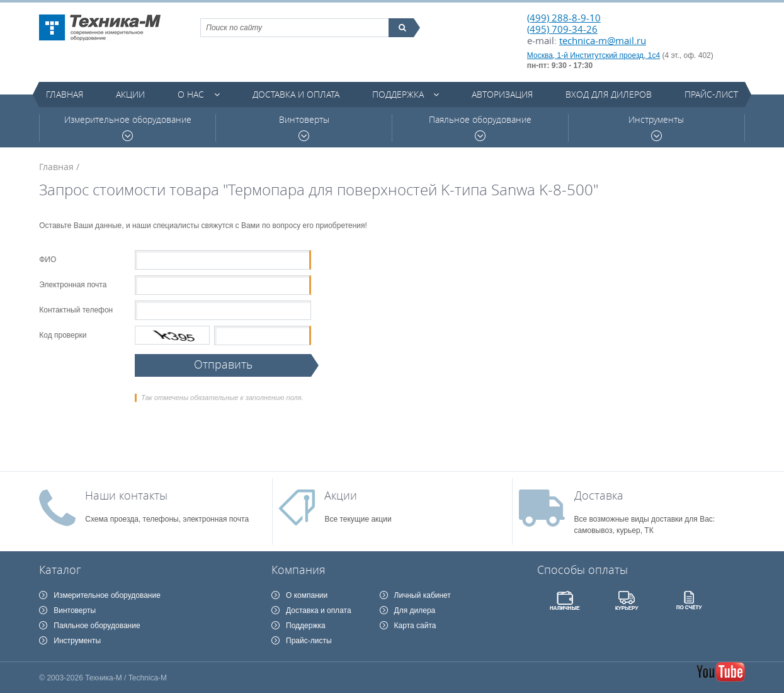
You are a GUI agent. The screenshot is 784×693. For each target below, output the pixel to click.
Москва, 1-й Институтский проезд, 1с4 (594, 55)
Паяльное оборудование (480, 128)
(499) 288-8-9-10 (564, 18)
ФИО (48, 260)
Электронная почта (73, 285)
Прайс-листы (309, 641)
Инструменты (656, 128)
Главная (65, 94)
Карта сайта (415, 626)
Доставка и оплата (296, 94)
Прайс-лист (711, 94)
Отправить (223, 364)
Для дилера (415, 610)
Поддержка (398, 94)
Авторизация (502, 94)
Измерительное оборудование (128, 128)
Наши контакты (126, 495)
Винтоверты (304, 128)
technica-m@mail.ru (603, 40)
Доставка (599, 495)
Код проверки (63, 335)
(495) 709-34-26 (562, 29)
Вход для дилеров (609, 94)
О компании (307, 595)
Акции (130, 94)
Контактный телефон (76, 310)
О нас (191, 94)
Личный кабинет (423, 595)
